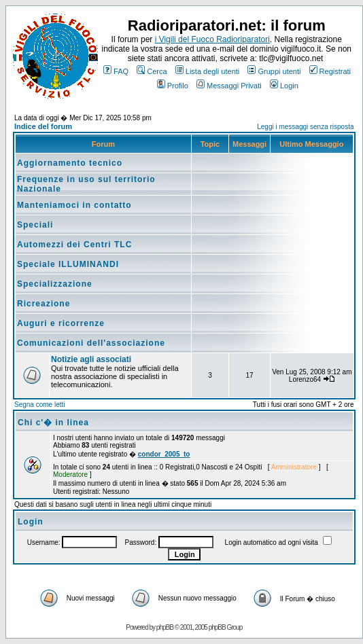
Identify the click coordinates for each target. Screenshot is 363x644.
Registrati (330, 71)
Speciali (35, 225)
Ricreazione (44, 304)
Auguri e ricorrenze (61, 323)
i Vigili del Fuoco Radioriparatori (212, 39)
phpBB (165, 627)
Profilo (173, 86)
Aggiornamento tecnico (70, 163)
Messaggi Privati (229, 86)
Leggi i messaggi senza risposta (305, 127)
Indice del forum (43, 126)
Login (284, 86)
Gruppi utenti (274, 71)
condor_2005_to (164, 454)
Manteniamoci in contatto (74, 205)
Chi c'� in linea (53, 423)
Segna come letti (40, 405)
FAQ (116, 71)
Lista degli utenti (208, 71)
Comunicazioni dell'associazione (91, 343)
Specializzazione (55, 284)
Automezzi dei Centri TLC (74, 245)
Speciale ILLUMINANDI (68, 264)
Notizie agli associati (91, 359)
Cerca (152, 71)
